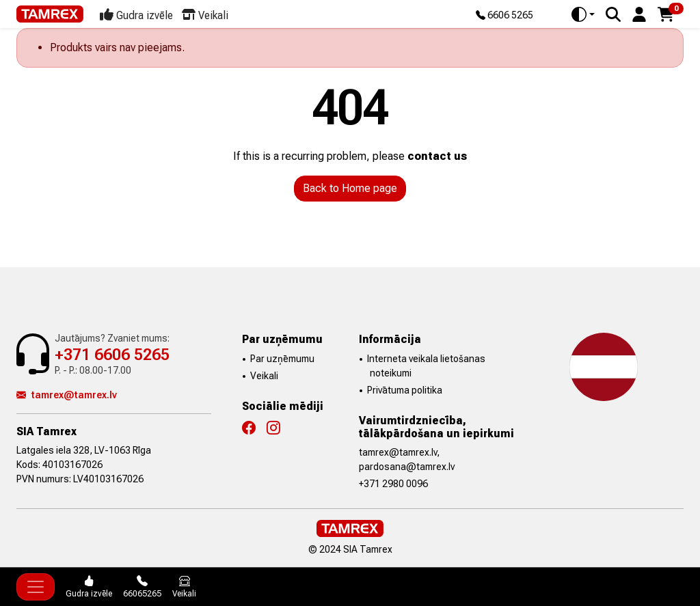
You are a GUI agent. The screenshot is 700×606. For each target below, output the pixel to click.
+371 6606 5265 (112, 355)
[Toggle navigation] (36, 587)
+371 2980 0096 (393, 484)
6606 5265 (504, 16)
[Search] (613, 14)
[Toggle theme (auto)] (583, 14)
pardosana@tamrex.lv (407, 467)
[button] (639, 13)
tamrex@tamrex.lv (67, 395)
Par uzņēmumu (282, 359)
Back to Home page (350, 188)
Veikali (264, 376)
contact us (437, 156)
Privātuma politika (405, 390)
